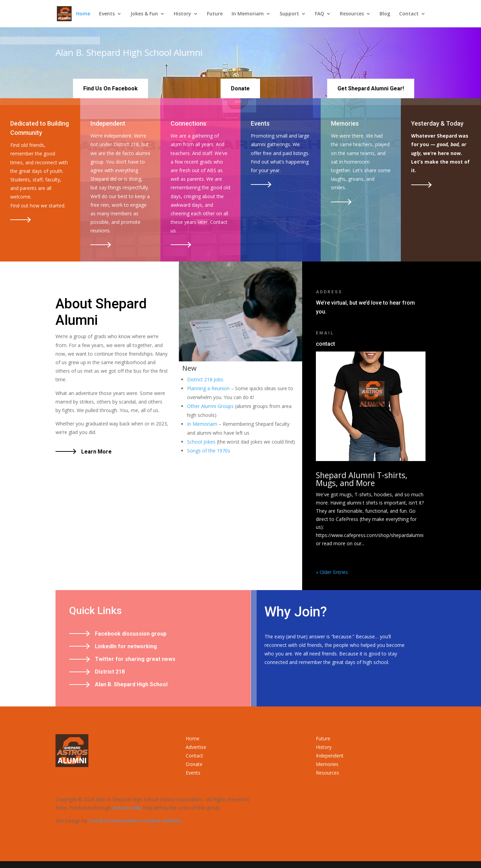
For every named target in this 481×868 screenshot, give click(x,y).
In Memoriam (248, 14)
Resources (352, 14)
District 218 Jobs (205, 379)
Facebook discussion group (131, 634)
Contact (409, 14)
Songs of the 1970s (209, 451)
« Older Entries (332, 572)
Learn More (96, 452)
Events (107, 14)
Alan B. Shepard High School (131, 684)
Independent (330, 756)
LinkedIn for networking (126, 646)
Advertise (196, 747)
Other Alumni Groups (210, 406)
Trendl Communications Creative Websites (135, 821)
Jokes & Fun (144, 14)
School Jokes (201, 442)
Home (83, 14)
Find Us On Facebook (110, 88)
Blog (385, 14)
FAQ (319, 14)
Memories (327, 764)
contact (325, 344)
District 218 (110, 672)
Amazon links (127, 808)
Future (215, 14)
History (182, 14)
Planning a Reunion (208, 388)
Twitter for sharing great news (135, 659)
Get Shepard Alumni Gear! (371, 88)
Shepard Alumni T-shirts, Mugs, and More (362, 479)
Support (289, 14)
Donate (240, 88)
